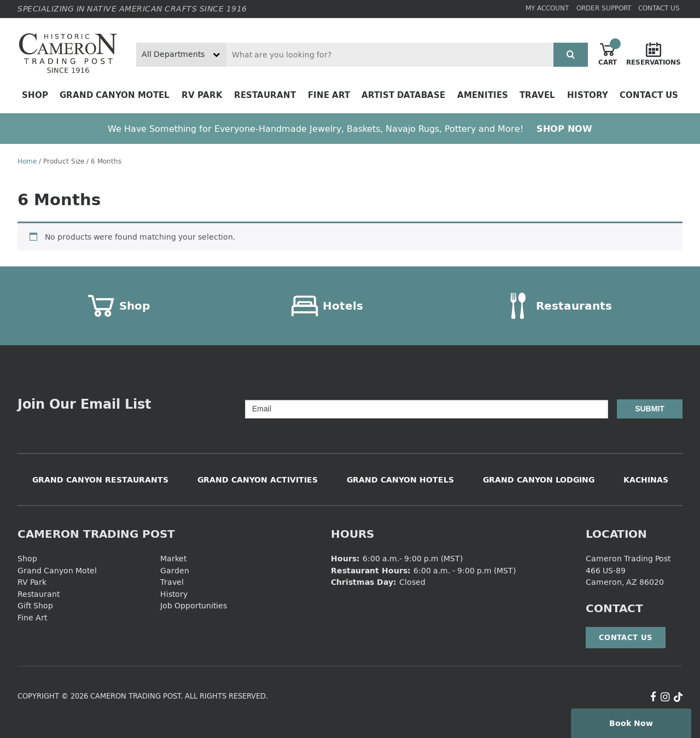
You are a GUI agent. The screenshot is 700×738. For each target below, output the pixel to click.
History (588, 95)
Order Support (604, 8)
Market (173, 558)
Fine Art (329, 95)
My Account (547, 8)
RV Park (202, 95)
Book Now (631, 723)
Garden (175, 570)
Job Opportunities (194, 605)
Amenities (483, 95)
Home (27, 161)
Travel (537, 95)
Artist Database (403, 95)
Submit (650, 409)
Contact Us (659, 8)
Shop (35, 95)
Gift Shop (35, 605)
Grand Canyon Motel (115, 95)
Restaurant (265, 95)
